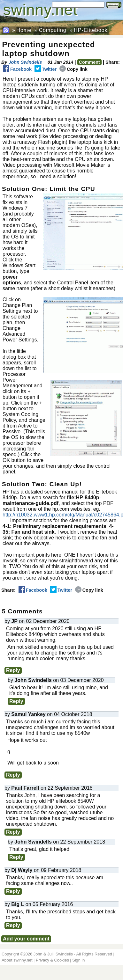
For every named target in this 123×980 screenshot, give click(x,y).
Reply (13, 670)
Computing (52, 30)
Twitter (46, 69)
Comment (89, 62)
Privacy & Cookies (52, 960)
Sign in (78, 960)
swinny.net (40, 10)
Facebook (17, 69)
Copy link (73, 69)
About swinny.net (17, 960)
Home (24, 30)
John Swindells (25, 62)
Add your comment (26, 939)
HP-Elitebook (91, 30)
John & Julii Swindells (53, 954)
